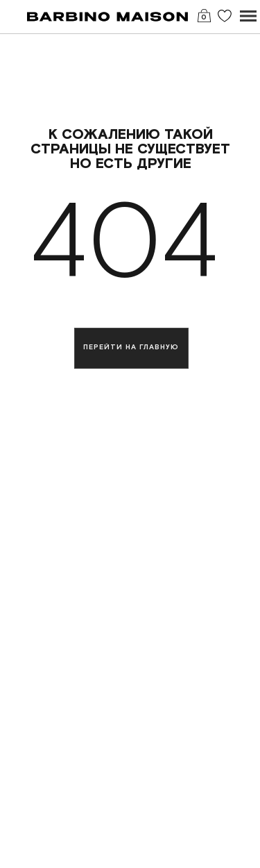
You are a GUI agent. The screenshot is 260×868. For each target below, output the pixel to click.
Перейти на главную (131, 348)
